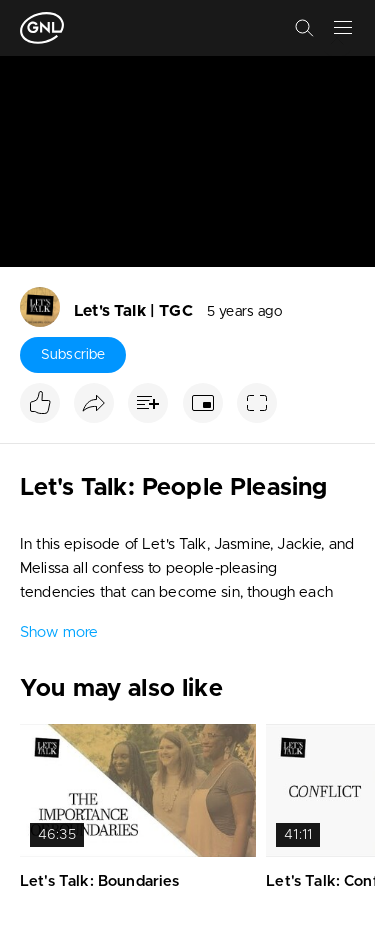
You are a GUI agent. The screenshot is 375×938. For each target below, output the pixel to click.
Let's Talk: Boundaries (100, 881)
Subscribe (73, 355)
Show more (59, 632)
